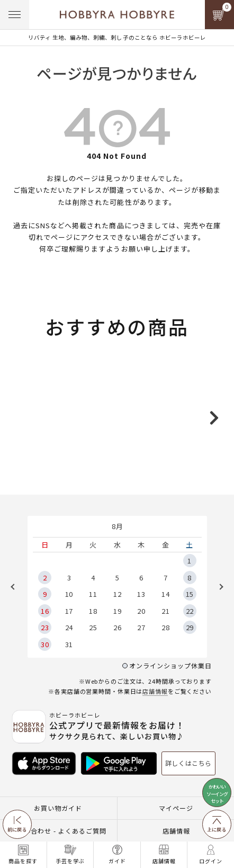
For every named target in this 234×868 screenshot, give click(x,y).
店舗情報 (155, 733)
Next (218, 629)
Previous (16, 629)
